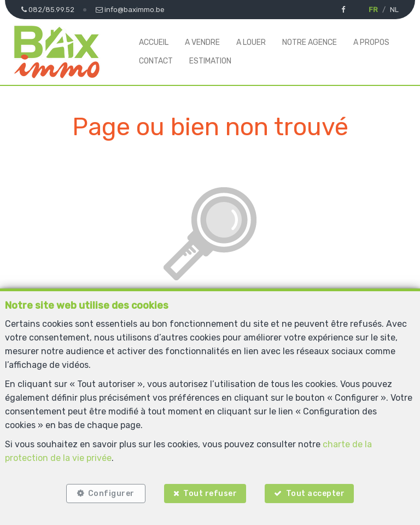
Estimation (210, 61)
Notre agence (310, 42)
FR (373, 10)
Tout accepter (316, 494)
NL (394, 10)
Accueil (154, 42)
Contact (156, 61)
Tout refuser (210, 494)
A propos (371, 42)
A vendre (202, 42)
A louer (251, 42)
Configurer (111, 494)
